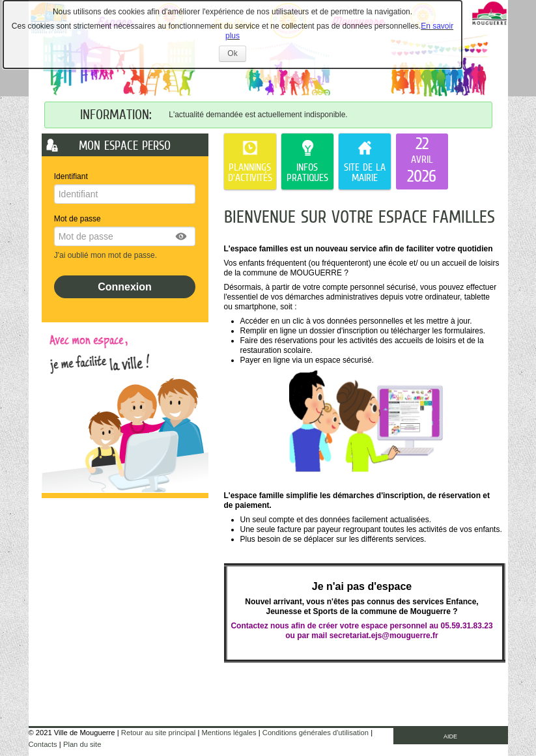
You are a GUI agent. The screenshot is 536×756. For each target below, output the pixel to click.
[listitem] (422, 161)
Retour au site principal (158, 733)
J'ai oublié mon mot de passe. (107, 255)
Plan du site (82, 744)
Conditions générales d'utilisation (316, 733)
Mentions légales (229, 733)
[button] (182, 236)
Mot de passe (78, 219)
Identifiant (71, 176)
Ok (236, 55)
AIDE (450, 736)
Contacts (43, 744)
